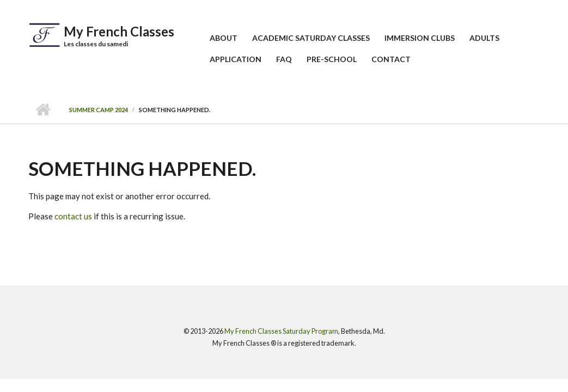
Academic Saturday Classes (311, 38)
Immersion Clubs (420, 38)
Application (236, 59)
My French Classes (119, 31)
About (224, 38)
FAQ (284, 59)
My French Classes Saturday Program (281, 331)
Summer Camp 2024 (99, 110)
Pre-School (332, 59)
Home (43, 110)
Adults (484, 38)
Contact (391, 59)
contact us (73, 216)
